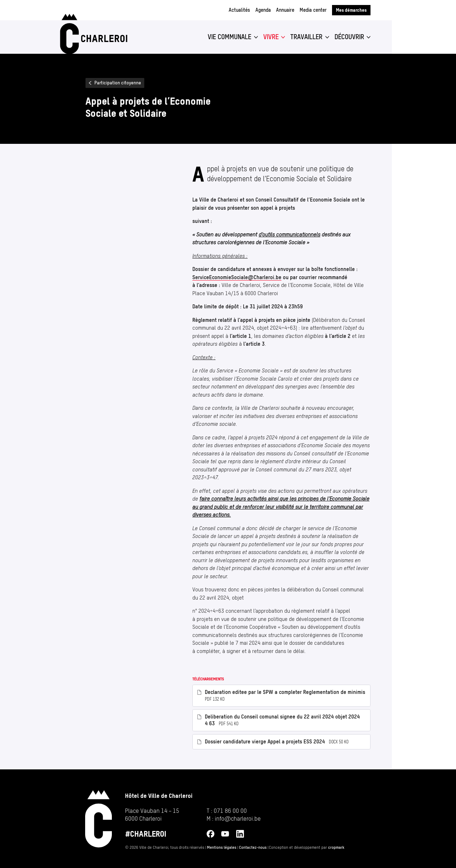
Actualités (239, 10)
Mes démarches (351, 10)
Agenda (263, 10)
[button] (233, 37)
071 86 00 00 (230, 811)
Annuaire (285, 10)
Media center (313, 10)
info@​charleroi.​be (238, 819)
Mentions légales (222, 848)
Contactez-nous (253, 848)
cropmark (336, 848)
